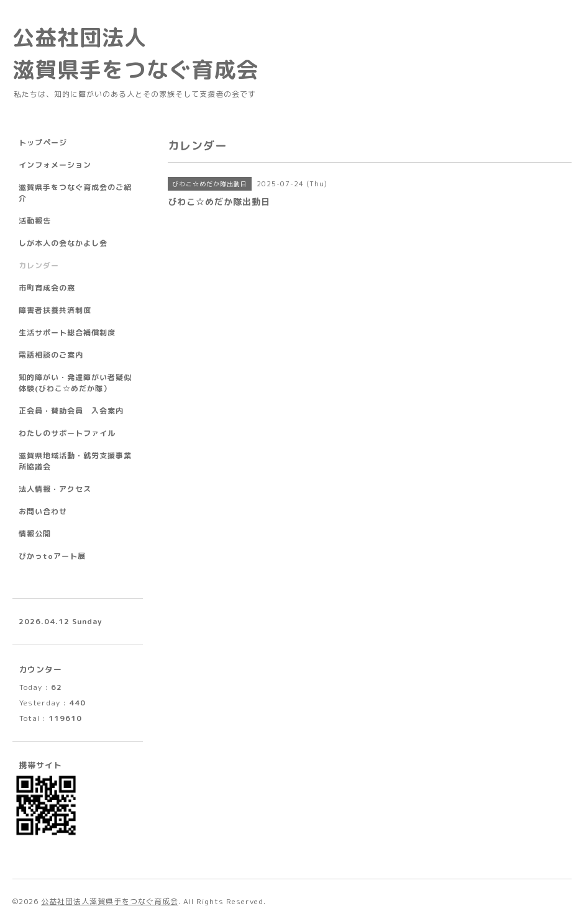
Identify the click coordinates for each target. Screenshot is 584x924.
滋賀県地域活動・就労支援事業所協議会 (75, 461)
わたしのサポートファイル (67, 433)
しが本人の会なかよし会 (63, 243)
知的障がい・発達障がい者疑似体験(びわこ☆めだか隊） (75, 383)
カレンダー (39, 265)
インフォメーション (55, 165)
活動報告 (35, 221)
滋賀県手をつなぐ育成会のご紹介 (75, 193)
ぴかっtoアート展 (52, 556)
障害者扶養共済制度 (55, 310)
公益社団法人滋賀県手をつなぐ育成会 (110, 901)
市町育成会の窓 (47, 288)
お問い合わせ (43, 511)
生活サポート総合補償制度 (67, 333)
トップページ (43, 143)
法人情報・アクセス (55, 489)
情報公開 (35, 534)
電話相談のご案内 (51, 355)
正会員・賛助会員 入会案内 (71, 411)
